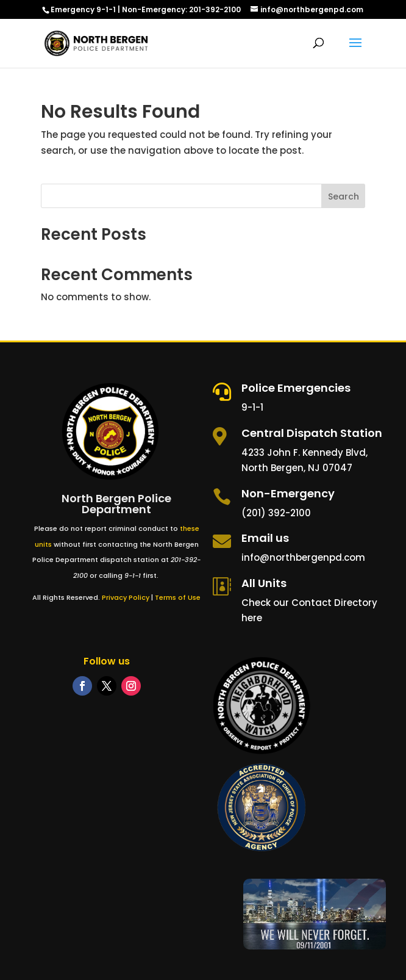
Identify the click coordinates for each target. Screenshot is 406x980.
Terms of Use (178, 597)
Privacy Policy (126, 597)
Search (344, 196)
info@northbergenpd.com (303, 557)
